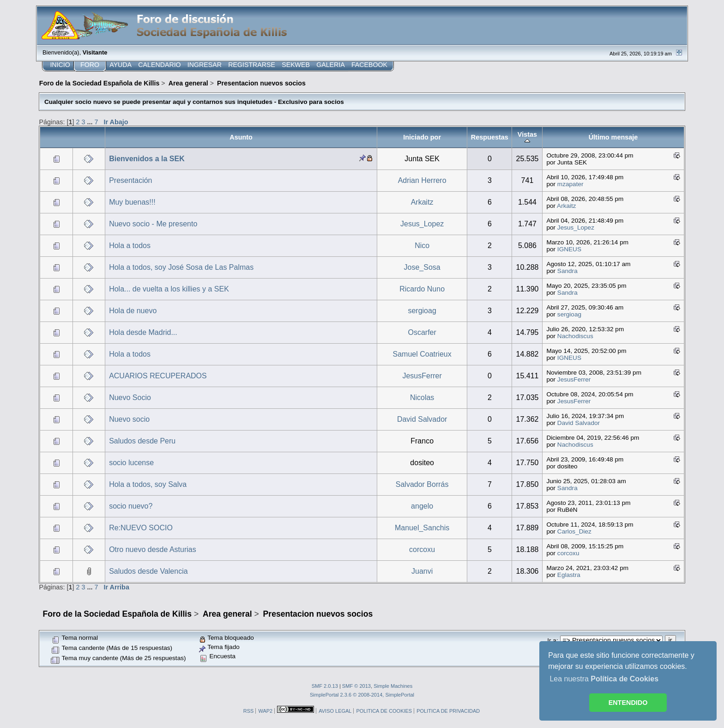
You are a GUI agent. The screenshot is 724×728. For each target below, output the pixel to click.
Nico (422, 246)
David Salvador (422, 419)
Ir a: (552, 640)
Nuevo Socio (130, 397)
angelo (422, 506)
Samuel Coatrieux (422, 354)
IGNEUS (569, 249)
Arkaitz (422, 202)
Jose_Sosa (422, 267)
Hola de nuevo (133, 311)
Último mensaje (613, 137)
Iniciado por (422, 137)
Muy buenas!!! (132, 202)
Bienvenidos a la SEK (147, 159)
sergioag (422, 311)
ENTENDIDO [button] (628, 703)
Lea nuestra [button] (604, 679)
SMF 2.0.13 (325, 686)
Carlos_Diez (574, 531)
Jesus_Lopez (422, 224)
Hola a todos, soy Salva (148, 484)
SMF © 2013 (356, 686)
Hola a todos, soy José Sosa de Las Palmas (181, 267)
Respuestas (490, 137)
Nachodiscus (575, 336)
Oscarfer (422, 332)
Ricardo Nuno (422, 289)
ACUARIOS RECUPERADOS (158, 376)
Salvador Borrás (422, 484)
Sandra (567, 271)
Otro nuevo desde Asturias (153, 549)
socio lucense (131, 463)
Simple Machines (393, 686)
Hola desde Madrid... (143, 332)
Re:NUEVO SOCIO (141, 528)
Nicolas (422, 397)
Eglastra (569, 575)
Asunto (241, 137)
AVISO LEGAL (335, 711)
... (90, 122)
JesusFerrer (422, 376)
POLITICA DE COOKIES (384, 711)
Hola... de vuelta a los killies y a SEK (169, 289)
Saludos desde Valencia (148, 571)
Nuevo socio (129, 419)
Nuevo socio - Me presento (153, 224)
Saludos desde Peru (142, 441)
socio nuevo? (131, 506)
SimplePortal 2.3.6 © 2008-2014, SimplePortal (362, 695)
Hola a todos (130, 246)
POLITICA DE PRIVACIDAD (448, 711)
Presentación (130, 180)
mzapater (570, 184)
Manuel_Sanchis (422, 528)
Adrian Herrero (422, 180)
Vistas (527, 137)
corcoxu (422, 549)
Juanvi (422, 571)
